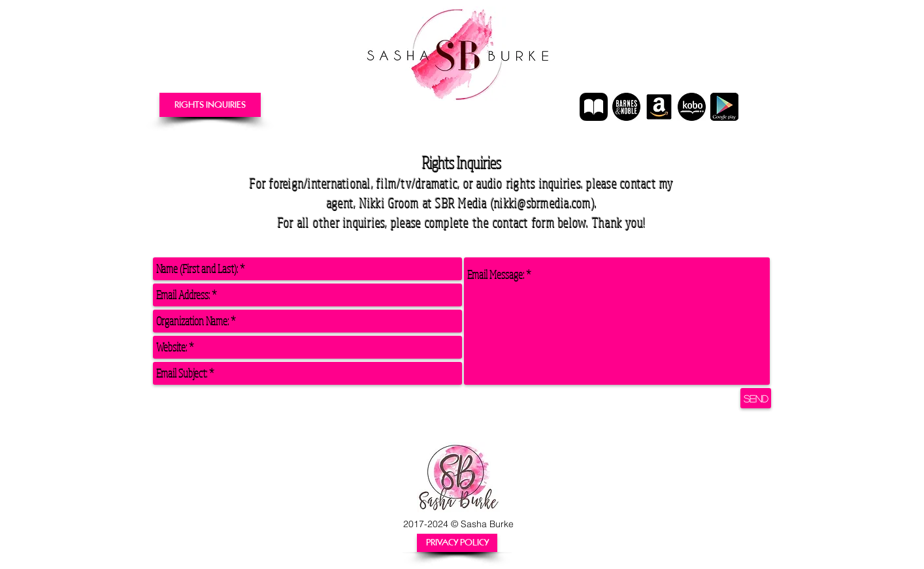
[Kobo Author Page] (692, 107)
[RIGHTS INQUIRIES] (210, 105)
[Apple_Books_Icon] (594, 107)
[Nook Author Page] (626, 107)
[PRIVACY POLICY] (457, 543)
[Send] (756, 398)
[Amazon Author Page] (659, 107)
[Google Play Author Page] (724, 107)
